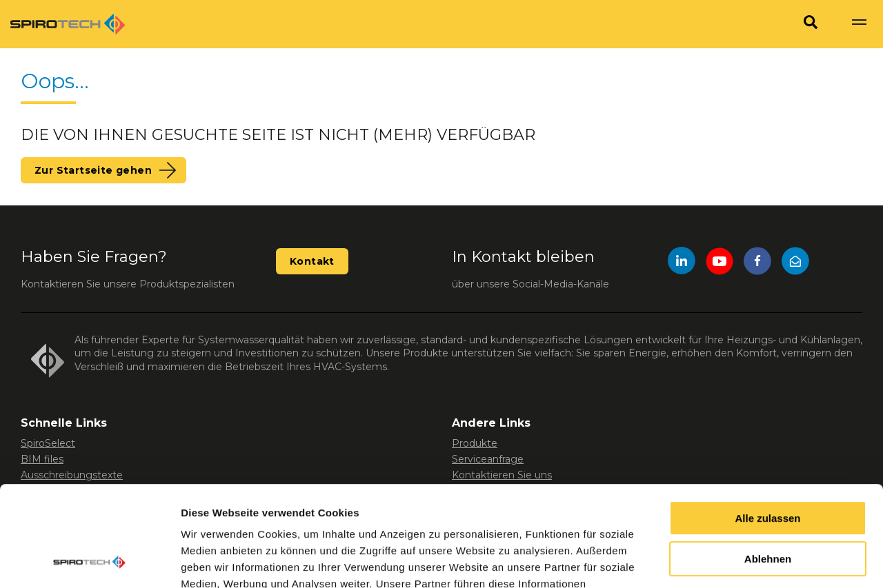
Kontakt (312, 261)
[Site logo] (68, 24)
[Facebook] (757, 263)
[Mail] (795, 263)
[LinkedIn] (682, 263)
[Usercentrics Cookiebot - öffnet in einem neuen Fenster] (89, 561)
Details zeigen (216, 561)
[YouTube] (720, 263)
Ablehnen (768, 465)
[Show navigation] (859, 24)
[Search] (811, 24)
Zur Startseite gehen (93, 170)
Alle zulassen (767, 424)
